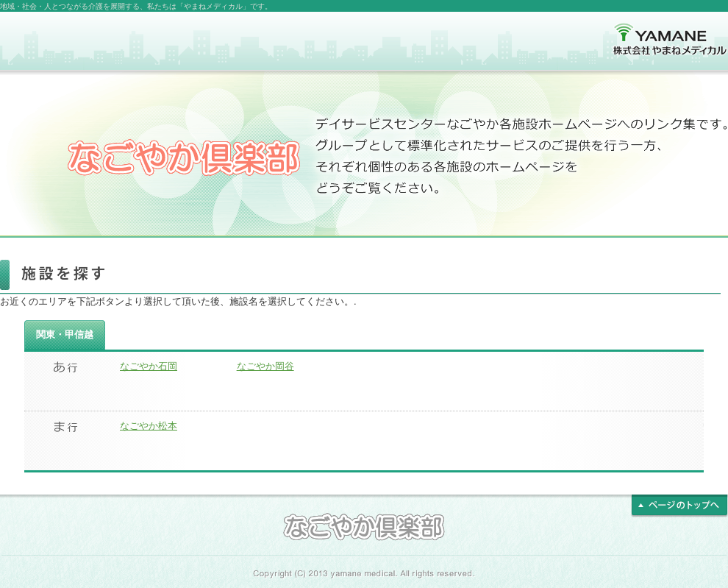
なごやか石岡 (149, 366)
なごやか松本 (149, 426)
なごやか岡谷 (265, 366)
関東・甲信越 (65, 334)
